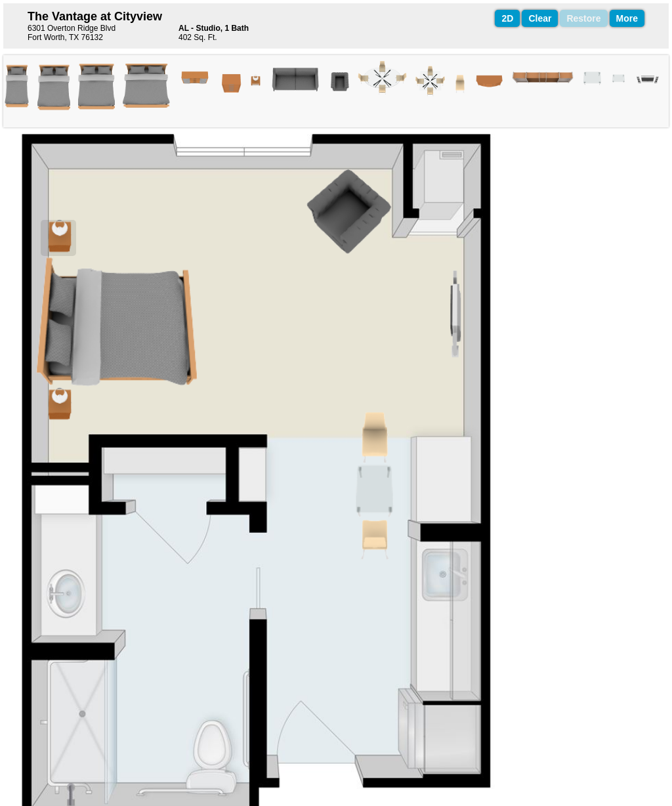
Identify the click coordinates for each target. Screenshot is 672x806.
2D (507, 18)
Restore (583, 18)
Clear (540, 18)
